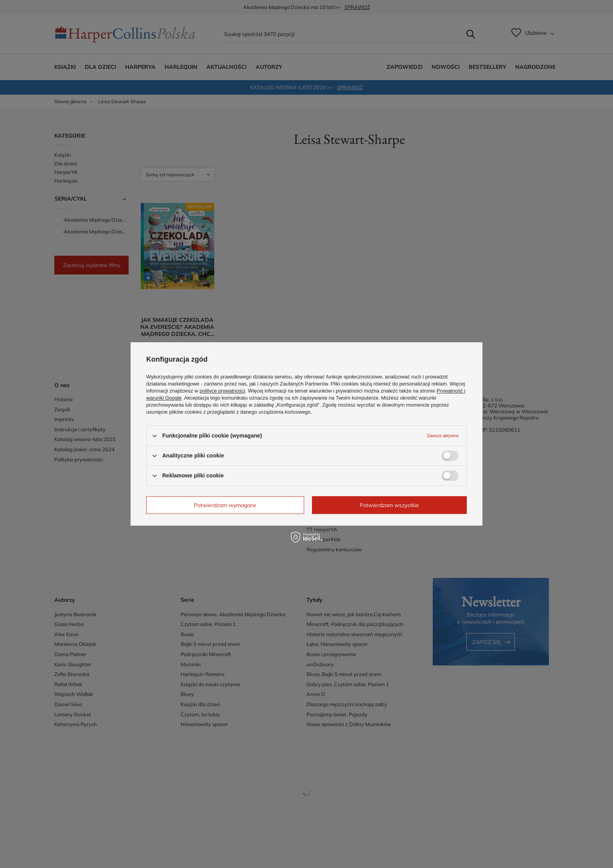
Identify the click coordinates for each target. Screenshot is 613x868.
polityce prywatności (222, 391)
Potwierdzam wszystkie (389, 505)
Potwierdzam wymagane (225, 505)
